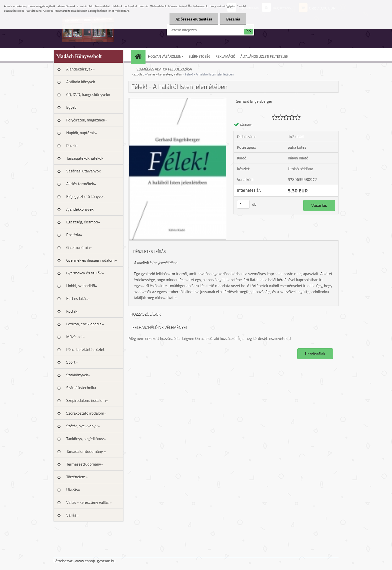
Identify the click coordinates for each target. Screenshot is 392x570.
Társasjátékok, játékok (85, 158)
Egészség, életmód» (83, 222)
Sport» (72, 362)
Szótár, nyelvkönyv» (83, 426)
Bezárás (233, 19)
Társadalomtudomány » (86, 451)
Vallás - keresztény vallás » (89, 502)
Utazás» (73, 490)
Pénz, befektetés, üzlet (85, 349)
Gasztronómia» (79, 247)
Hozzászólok (315, 354)
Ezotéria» (74, 235)
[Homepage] (140, 56)
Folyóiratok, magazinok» (87, 120)
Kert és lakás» (78, 298)
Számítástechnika (81, 388)
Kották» (73, 311)
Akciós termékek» (81, 184)
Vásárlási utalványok (83, 171)
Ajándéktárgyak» (80, 69)
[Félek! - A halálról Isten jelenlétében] (177, 100)
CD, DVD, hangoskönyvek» (88, 94)
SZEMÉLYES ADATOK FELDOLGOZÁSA (164, 69)
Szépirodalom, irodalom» (87, 400)
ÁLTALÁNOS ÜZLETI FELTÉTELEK (264, 56)
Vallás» (72, 515)
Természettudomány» (85, 464)
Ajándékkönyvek (80, 209)
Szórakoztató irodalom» (86, 413)
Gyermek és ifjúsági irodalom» (91, 260)
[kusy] (243, 204)
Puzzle (72, 145)
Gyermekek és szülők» (85, 273)
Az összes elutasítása (193, 19)
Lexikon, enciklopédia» (85, 324)
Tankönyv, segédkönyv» (86, 439)
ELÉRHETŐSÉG (199, 56)
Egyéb (71, 107)
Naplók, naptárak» (82, 133)
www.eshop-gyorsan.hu (95, 561)
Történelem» (77, 477)
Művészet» (75, 337)
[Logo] (88, 30)
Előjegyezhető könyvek (85, 196)
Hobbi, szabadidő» (82, 286)
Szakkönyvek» (78, 375)
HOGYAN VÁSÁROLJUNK (166, 56)
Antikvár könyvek (81, 82)
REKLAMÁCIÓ (225, 56)
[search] (248, 30)
